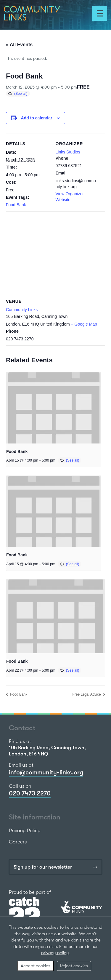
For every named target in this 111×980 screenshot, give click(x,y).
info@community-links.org (46, 772)
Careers (18, 842)
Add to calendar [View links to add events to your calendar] (37, 118)
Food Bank (16, 205)
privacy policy (55, 953)
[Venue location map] (55, 254)
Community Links (22, 310)
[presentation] (54, 408)
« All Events (19, 45)
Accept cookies (36, 966)
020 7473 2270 (30, 793)
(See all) (21, 94)
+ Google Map (84, 324)
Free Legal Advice (87, 694)
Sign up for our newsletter (43, 867)
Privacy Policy (25, 831)
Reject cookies (74, 966)
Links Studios (68, 152)
